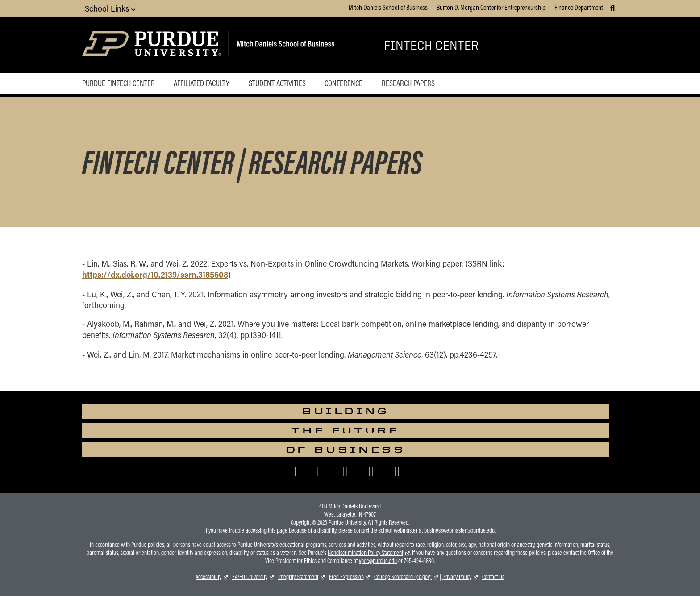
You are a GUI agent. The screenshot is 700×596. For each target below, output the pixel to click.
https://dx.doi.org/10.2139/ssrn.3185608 (155, 274)
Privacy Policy (457, 577)
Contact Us (493, 577)
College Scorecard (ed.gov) (403, 577)
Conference (344, 83)
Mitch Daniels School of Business (388, 7)
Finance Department (579, 7)
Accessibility (208, 577)
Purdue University (347, 522)
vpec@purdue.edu (378, 561)
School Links (110, 8)
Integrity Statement (298, 577)
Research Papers (408, 83)
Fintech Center (431, 45)
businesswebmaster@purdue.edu (459, 530)
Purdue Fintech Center (119, 83)
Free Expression (346, 577)
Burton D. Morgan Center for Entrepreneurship (491, 7)
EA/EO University (250, 577)
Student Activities (277, 83)
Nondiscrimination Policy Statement (365, 553)
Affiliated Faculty (202, 83)
